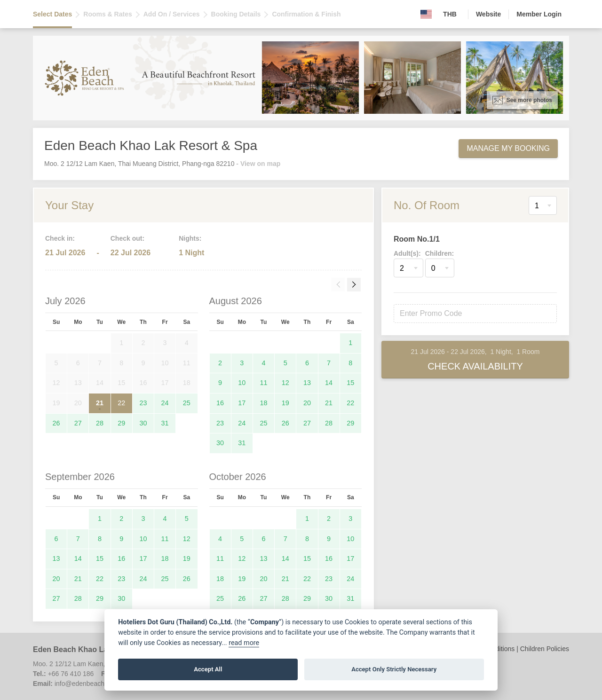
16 (220, 403)
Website (488, 14)
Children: (440, 253)
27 (78, 423)
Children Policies (545, 649)
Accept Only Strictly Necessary (394, 669)
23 (143, 403)
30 (143, 423)
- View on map (258, 164)
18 (264, 403)
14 (329, 383)
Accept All (208, 669)
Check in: (60, 238)
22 (121, 403)
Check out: (127, 238)
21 (100, 403)
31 (165, 423)
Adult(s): (407, 253)
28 (100, 423)
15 (350, 383)
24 (165, 403)
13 (307, 383)
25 (187, 403)
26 (56, 423)
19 (285, 403)
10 (242, 383)
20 (307, 403)
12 (285, 383)
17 (242, 403)
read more (244, 643)
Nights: (190, 238)
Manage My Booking (508, 148)
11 (264, 383)
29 (121, 423)
